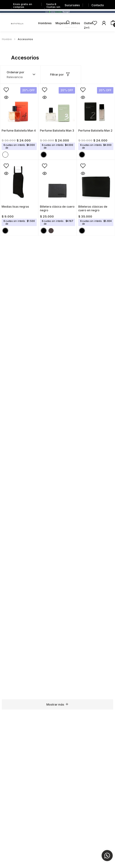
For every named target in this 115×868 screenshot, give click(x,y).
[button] (4, 88)
